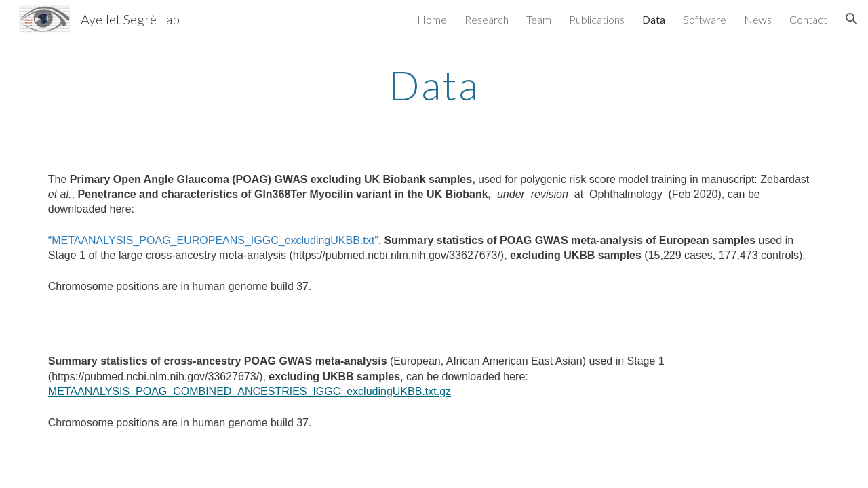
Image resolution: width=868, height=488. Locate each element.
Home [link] (432, 19)
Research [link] (487, 19)
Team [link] (539, 19)
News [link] (758, 19)
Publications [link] (597, 19)
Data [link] (654, 19)
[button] (852, 19)
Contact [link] (808, 19)
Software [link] (705, 19)
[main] (434, 85)
